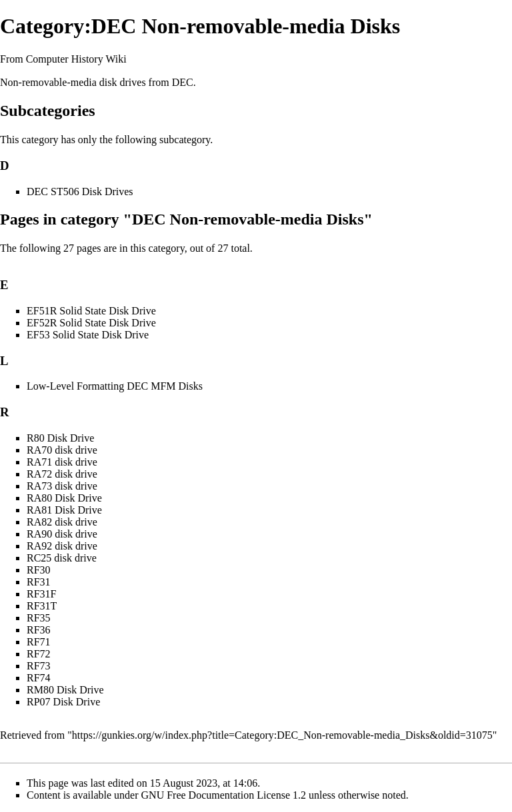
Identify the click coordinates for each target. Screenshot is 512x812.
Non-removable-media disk (59, 82)
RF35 (39, 618)
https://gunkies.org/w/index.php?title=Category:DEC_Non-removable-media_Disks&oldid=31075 (282, 735)
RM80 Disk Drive (65, 690)
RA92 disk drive (62, 546)
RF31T (42, 606)
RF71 (39, 642)
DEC (183, 82)
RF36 (39, 630)
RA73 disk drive (62, 486)
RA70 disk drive (62, 450)
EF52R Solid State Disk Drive (91, 323)
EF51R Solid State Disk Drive (91, 311)
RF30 (39, 570)
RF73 (39, 666)
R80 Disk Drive (60, 438)
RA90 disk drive (62, 534)
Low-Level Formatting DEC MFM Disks (115, 386)
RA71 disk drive (62, 462)
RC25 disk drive (62, 558)
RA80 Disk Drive (64, 498)
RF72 (39, 654)
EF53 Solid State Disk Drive (88, 335)
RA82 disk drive (62, 522)
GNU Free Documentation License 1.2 (224, 795)
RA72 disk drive (62, 474)
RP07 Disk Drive (63, 702)
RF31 (39, 582)
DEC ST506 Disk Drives (80, 192)
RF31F (41, 594)
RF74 (39, 678)
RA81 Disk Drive (64, 510)
